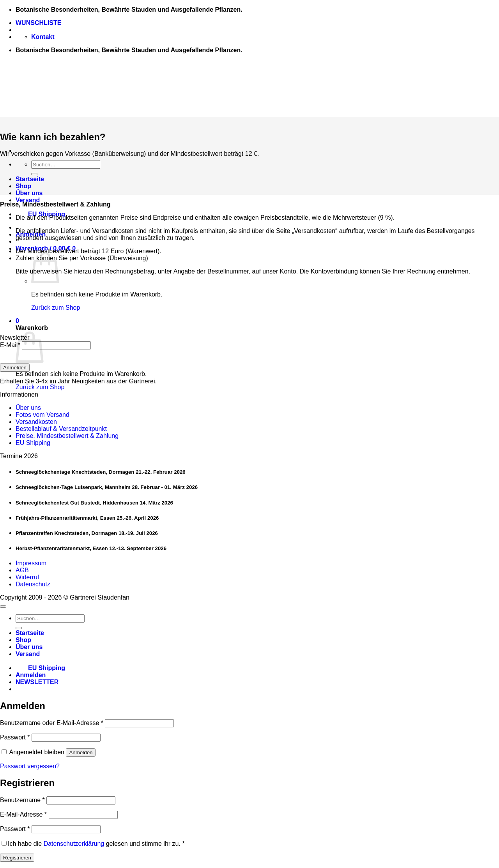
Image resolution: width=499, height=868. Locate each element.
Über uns (29, 193)
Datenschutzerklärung (74, 844)
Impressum (31, 563)
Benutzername (22, 800)
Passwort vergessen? (30, 766)
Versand (28, 200)
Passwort (15, 737)
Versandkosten (36, 422)
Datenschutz (33, 584)
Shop (23, 186)
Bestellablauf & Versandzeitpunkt (61, 429)
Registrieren (17, 858)
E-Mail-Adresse (23, 814)
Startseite (30, 179)
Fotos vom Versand (42, 415)
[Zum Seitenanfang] (3, 607)
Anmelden (15, 368)
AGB (22, 570)
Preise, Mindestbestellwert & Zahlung (67, 436)
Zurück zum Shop (56, 308)
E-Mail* (10, 345)
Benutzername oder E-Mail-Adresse (52, 723)
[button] (17, 321)
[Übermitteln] (34, 174)
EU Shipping (40, 214)
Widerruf (27, 577)
